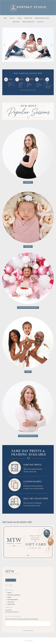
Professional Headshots (28, 436)
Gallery (12, 18)
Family (28, 372)
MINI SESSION (16, 22)
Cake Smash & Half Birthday (28, 308)
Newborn (28, 246)
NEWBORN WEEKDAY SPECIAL (42, 18)
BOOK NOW (11, 580)
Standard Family (11, 604)
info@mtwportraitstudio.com (12, 612)
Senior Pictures (11, 602)
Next (52, 45)
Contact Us (40, 22)
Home (5, 18)
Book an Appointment (28, 22)
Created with (28, 641)
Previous (4, 45)
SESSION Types (28, 18)
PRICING (20, 18)
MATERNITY (28, 182)
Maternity (10, 593)
